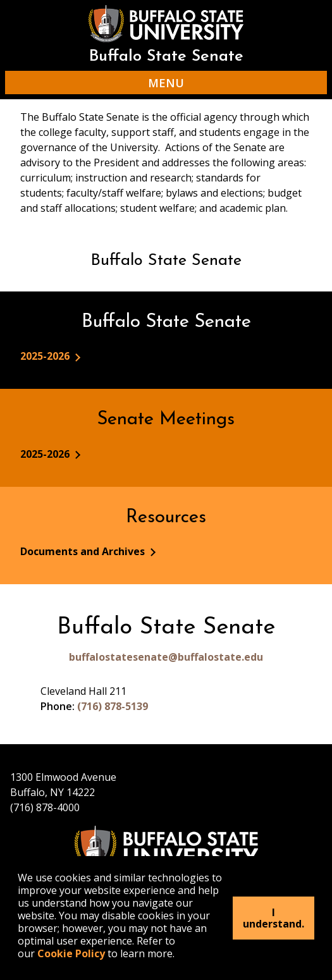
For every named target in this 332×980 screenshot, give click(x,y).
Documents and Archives (84, 551)
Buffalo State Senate (166, 57)
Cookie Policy (71, 953)
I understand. (274, 918)
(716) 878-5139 (113, 706)
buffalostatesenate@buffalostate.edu (166, 657)
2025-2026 (46, 356)
